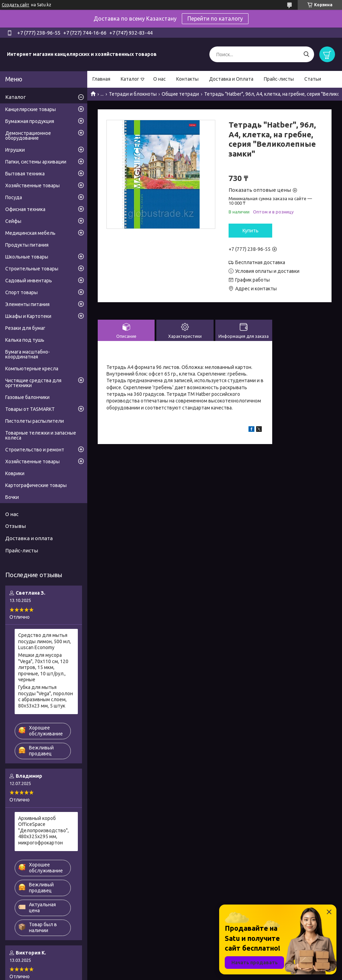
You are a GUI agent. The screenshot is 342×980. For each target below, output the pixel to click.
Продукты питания (27, 245)
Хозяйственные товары (32, 186)
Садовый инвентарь (29, 281)
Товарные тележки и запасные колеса (41, 435)
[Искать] (306, 54)
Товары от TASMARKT (30, 409)
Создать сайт (16, 5)
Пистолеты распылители (35, 421)
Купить (251, 231)
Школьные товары (27, 257)
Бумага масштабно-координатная (28, 354)
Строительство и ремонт (35, 450)
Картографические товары (36, 485)
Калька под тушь (25, 340)
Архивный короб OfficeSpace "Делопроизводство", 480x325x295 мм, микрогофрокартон (43, 830)
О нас (159, 79)
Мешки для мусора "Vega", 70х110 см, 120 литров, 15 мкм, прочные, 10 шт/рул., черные (43, 667)
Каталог (130, 79)
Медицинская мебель (30, 233)
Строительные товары (32, 269)
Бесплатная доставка (260, 262)
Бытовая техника (25, 174)
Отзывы (16, 526)
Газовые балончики (27, 397)
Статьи (313, 79)
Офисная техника (25, 209)
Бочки (12, 497)
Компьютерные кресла (32, 369)
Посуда (14, 197)
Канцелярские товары (31, 109)
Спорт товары (21, 292)
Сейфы (13, 221)
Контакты (187, 79)
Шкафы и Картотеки (28, 316)
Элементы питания (27, 304)
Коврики (15, 473)
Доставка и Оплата (231, 79)
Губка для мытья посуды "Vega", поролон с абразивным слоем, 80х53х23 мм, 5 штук (46, 696)
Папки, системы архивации (36, 162)
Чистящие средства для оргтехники (33, 383)
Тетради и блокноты (133, 94)
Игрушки (15, 150)
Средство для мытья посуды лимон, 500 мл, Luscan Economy (44, 641)
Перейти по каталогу (215, 19)
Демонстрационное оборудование (28, 136)
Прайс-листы (279, 79)
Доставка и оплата (29, 538)
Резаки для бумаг (25, 328)
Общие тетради (180, 94)
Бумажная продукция (30, 121)
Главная (101, 79)
